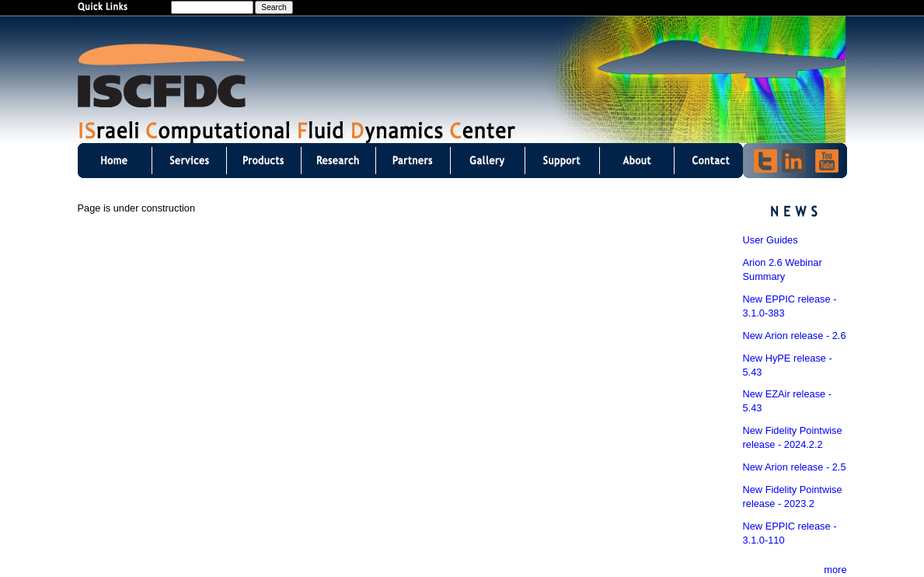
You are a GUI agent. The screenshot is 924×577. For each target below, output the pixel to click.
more (835, 570)
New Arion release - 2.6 (795, 336)
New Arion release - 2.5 (795, 467)
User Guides (771, 240)
